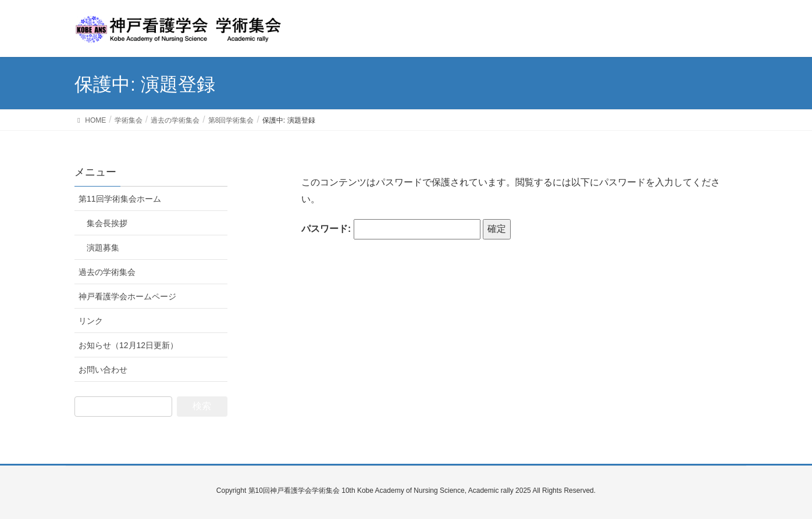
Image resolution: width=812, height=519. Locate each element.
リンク (91, 321)
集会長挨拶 (107, 223)
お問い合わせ (103, 370)
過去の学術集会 (107, 272)
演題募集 (103, 248)
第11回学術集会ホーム (120, 199)
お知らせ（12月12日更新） (128, 345)
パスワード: (391, 229)
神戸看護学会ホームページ (127, 296)
